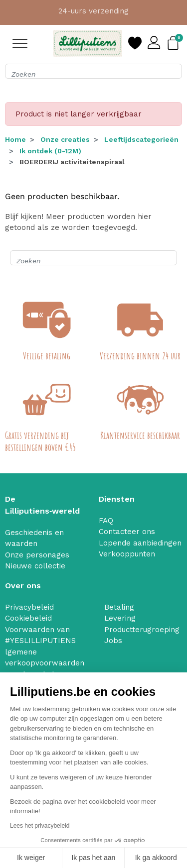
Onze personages (37, 555)
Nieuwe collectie (35, 566)
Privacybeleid (29, 607)
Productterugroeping (142, 630)
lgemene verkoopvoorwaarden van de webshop (45, 663)
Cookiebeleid (28, 618)
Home (15, 139)
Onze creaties (65, 139)
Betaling (119, 607)
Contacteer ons (127, 532)
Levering (120, 618)
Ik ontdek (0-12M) (50, 151)
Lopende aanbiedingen (140, 543)
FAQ (106, 521)
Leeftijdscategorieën (141, 139)
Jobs (113, 641)
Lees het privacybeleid (40, 826)
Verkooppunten (127, 554)
